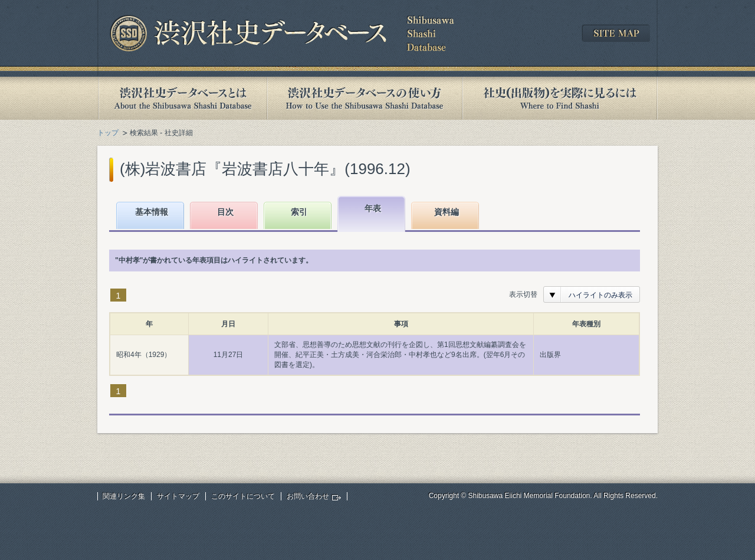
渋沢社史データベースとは (182, 98)
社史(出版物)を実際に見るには (560, 98)
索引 (299, 212)
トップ (108, 133)
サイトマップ (178, 496)
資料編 (447, 212)
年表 (373, 208)
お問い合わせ (308, 496)
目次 (225, 212)
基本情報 (152, 212)
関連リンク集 (124, 496)
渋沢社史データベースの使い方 (365, 98)
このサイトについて (243, 496)
